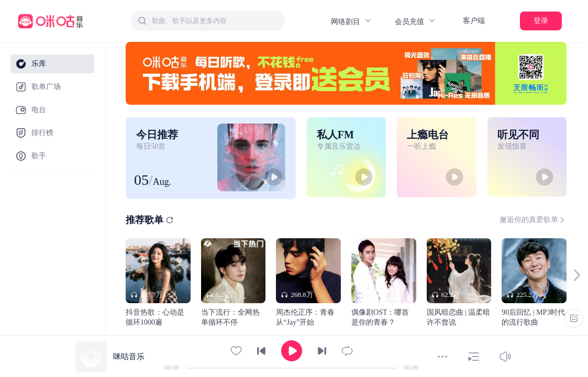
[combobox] (208, 21)
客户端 (474, 21)
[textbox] (215, 21)
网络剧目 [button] (352, 21)
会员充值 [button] (415, 21)
